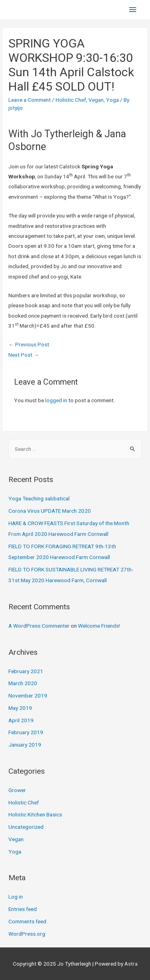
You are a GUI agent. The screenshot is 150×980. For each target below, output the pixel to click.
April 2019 (21, 720)
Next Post (24, 355)
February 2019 (26, 732)
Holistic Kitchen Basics (35, 814)
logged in (56, 400)
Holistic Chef (71, 100)
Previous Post (29, 344)
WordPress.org (27, 934)
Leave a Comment (30, 100)
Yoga (112, 100)
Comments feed (27, 921)
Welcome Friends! (99, 626)
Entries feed (23, 909)
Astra (131, 964)
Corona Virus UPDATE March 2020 (50, 511)
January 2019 (25, 745)
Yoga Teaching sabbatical (39, 498)
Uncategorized (26, 827)
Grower (17, 790)
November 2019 (28, 695)
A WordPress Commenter (39, 626)
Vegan (96, 100)
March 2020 (23, 683)
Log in (16, 897)
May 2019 (20, 708)
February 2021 (26, 671)
